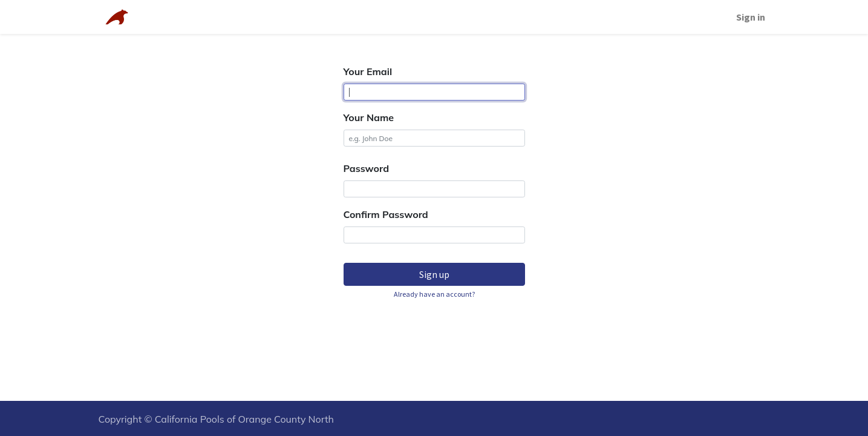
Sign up (434, 274)
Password (367, 168)
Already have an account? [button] (434, 294)
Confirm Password (386, 214)
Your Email (368, 71)
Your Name (369, 117)
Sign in (751, 17)
